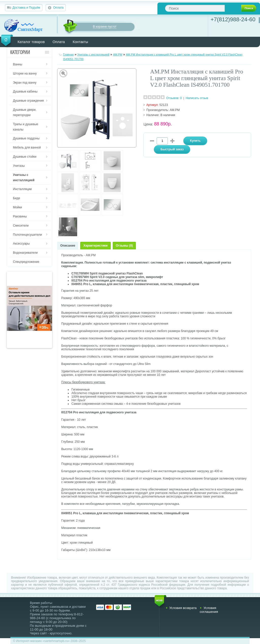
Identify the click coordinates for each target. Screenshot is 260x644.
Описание (68, 246)
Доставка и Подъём (26, 8)
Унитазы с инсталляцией (93, 54)
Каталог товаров (31, 42)
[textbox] (195, 8)
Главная (68, 54)
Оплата (58, 8)
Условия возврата (183, 608)
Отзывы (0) (124, 246)
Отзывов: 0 (174, 98)
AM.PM (118, 54)
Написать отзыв (197, 98)
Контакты (80, 42)
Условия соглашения (209, 610)
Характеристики (95, 246)
